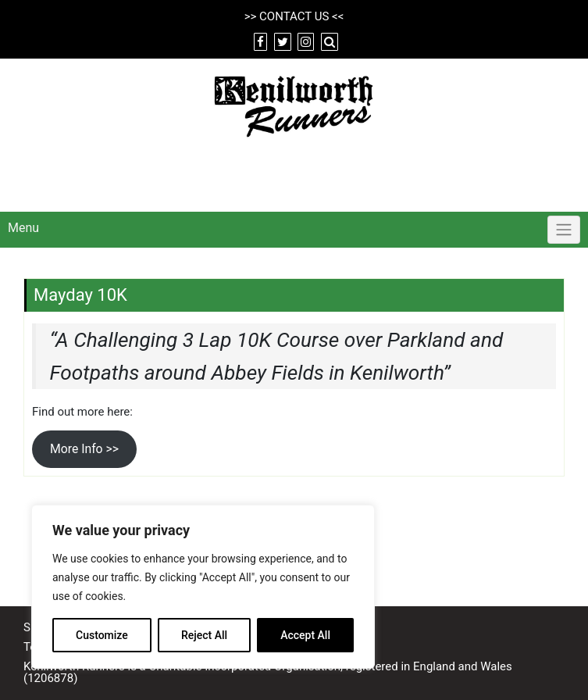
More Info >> (84, 449)
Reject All (204, 635)
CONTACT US (294, 16)
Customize (102, 635)
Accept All (305, 635)
